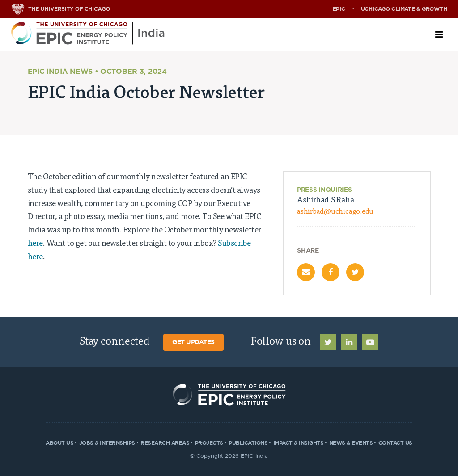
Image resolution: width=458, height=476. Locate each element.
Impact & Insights (299, 443)
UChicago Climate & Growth (404, 9)
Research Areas (165, 443)
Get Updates (193, 342)
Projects (209, 443)
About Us (59, 443)
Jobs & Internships (107, 443)
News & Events (351, 443)
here (35, 244)
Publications (248, 443)
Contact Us (395, 443)
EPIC (339, 9)
